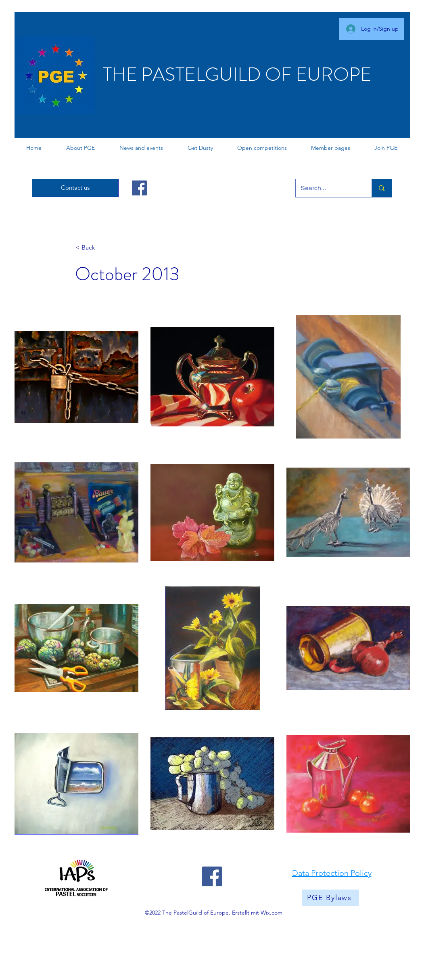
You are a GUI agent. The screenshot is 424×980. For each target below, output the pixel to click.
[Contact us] (75, 188)
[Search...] (328, 188)
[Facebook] (139, 188)
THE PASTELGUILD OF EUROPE (237, 74)
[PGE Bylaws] (330, 898)
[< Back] (102, 248)
